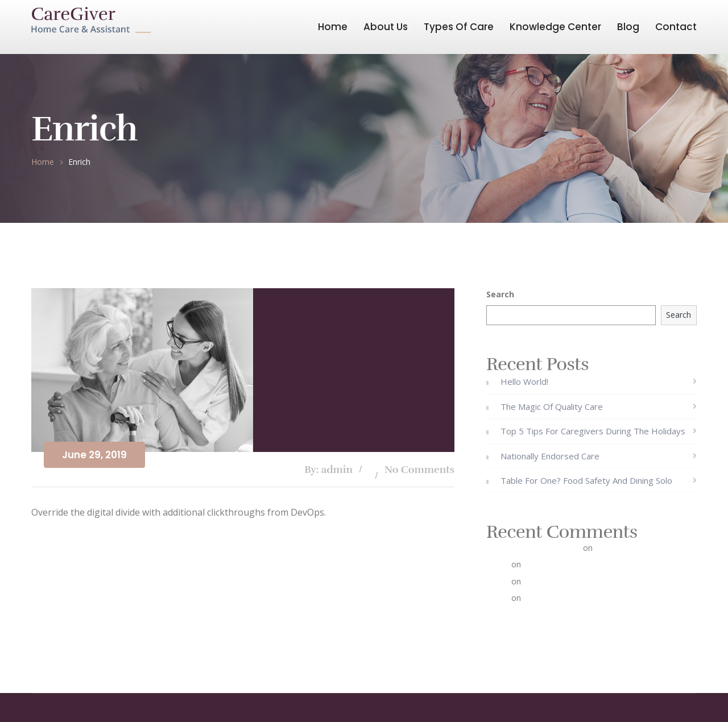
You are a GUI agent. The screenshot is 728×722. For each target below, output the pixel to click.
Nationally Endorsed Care (550, 456)
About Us (386, 27)
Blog (628, 27)
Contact (676, 27)
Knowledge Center (555, 27)
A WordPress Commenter (533, 548)
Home (333, 27)
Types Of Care (459, 27)
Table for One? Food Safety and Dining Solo (586, 480)
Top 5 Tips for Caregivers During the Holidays (593, 431)
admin (498, 564)
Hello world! (524, 381)
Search (500, 294)
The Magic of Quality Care (552, 406)
